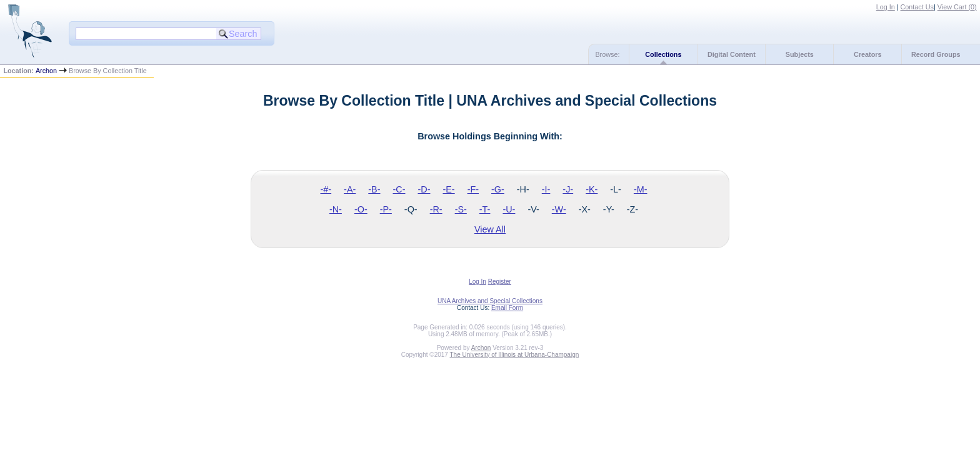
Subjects (800, 54)
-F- (473, 189)
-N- (336, 209)
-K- (592, 189)
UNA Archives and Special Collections (490, 301)
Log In (886, 7)
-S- (461, 209)
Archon (46, 71)
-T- (485, 209)
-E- (448, 189)
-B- (374, 189)
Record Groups (936, 54)
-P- (386, 209)
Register (500, 282)
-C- (399, 189)
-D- (424, 189)
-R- (436, 209)
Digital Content (732, 54)
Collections (663, 54)
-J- (568, 189)
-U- (509, 209)
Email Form (507, 308)
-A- (350, 189)
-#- (326, 189)
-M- (641, 189)
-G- (498, 189)
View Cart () (957, 7)
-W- (559, 209)
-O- (361, 209)
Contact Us (917, 7)
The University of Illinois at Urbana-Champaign (515, 355)
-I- (546, 189)
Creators (867, 54)
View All (490, 229)
